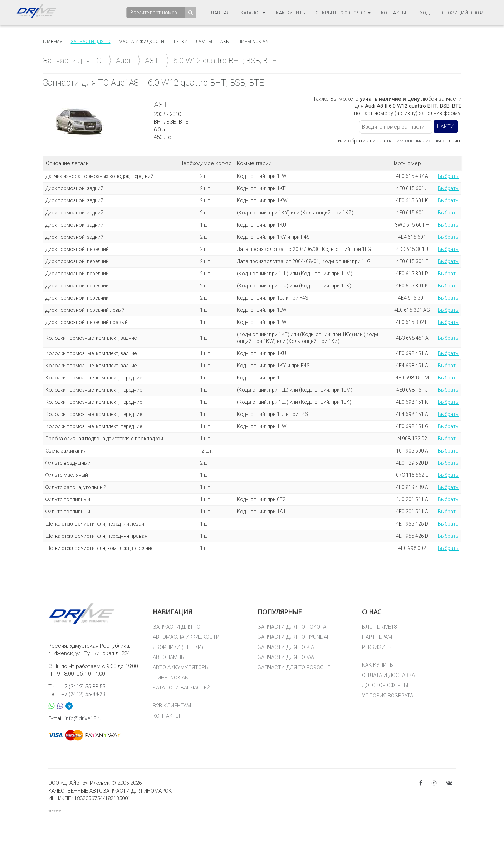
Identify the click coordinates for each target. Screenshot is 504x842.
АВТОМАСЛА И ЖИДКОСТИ (186, 637)
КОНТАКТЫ (166, 716)
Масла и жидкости (141, 42)
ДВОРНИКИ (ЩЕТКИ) (178, 647)
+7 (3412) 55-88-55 (83, 687)
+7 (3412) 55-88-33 (83, 694)
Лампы (204, 42)
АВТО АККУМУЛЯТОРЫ (181, 667)
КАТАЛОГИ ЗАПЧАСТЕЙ (182, 688)
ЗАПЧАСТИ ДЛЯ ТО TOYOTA (292, 627)
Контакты (394, 13)
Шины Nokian (253, 42)
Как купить (291, 13)
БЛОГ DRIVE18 (379, 627)
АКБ (225, 42)
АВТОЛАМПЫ (169, 657)
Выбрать (448, 176)
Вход (423, 13)
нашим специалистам (414, 141)
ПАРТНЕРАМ (377, 637)
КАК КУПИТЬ (378, 665)
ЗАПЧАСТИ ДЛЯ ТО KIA (286, 647)
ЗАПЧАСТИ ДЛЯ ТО (177, 627)
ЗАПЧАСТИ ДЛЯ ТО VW (286, 657)
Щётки (180, 42)
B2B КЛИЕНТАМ (172, 706)
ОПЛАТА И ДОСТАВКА (388, 675)
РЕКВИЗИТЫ (377, 647)
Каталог (253, 13)
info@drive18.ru (84, 718)
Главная (219, 13)
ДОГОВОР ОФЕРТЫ (385, 685)
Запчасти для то (91, 42)
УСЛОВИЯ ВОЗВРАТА (388, 696)
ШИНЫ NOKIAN (171, 678)
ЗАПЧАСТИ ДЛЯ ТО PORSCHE (294, 667)
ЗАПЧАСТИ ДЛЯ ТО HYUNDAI (293, 637)
